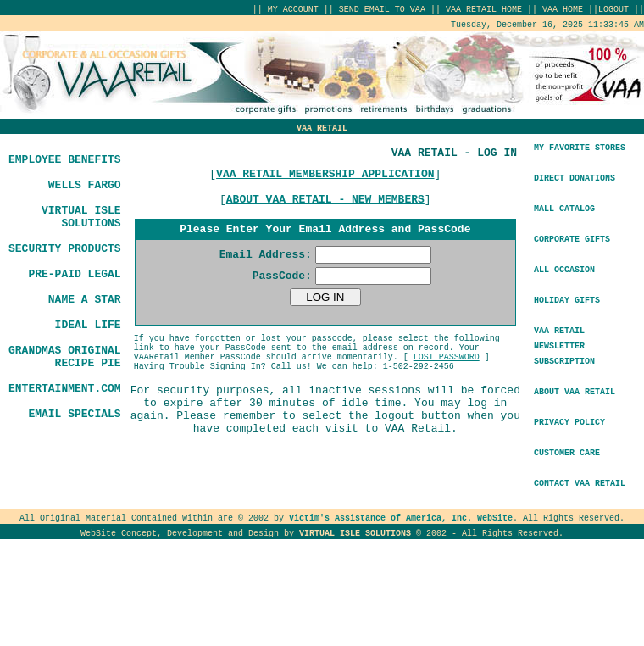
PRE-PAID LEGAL (74, 274)
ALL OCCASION (564, 270)
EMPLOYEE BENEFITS (65, 160)
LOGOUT (613, 10)
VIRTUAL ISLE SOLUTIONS (81, 217)
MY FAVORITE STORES (580, 148)
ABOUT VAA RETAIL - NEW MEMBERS (325, 200)
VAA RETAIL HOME (484, 10)
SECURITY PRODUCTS (65, 249)
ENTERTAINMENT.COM (65, 389)
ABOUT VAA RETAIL (575, 392)
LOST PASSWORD (447, 357)
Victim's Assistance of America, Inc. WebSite (401, 518)
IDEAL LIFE (88, 325)
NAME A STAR (85, 300)
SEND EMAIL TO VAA (382, 10)
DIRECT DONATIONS (575, 178)
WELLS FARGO (85, 185)
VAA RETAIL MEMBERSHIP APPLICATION (325, 174)
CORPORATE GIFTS (572, 239)
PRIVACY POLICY (569, 423)
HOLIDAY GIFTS (567, 301)
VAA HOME (565, 10)
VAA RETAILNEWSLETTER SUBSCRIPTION (564, 346)
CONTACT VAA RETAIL (580, 484)
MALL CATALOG (564, 209)
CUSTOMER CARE (567, 453)
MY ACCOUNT (293, 10)
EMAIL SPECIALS (74, 414)
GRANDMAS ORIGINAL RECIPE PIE (65, 357)
